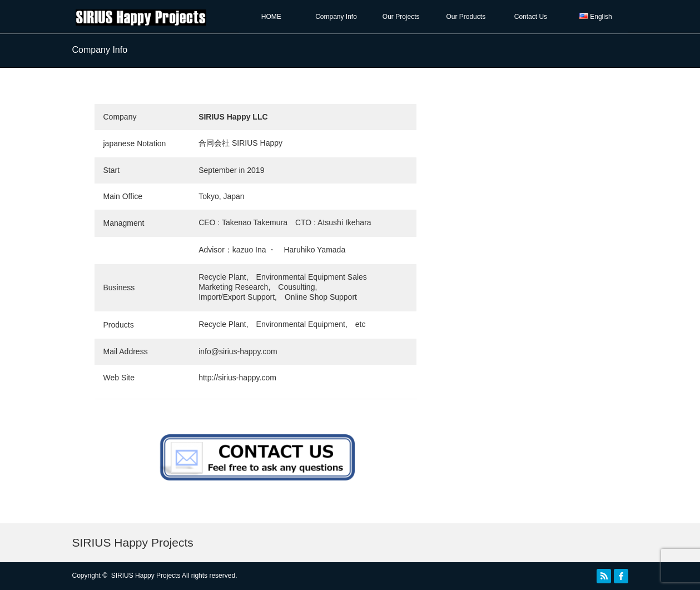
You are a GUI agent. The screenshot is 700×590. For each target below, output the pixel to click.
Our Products (466, 17)
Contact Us (531, 17)
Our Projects (401, 17)
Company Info (336, 17)
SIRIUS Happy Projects (133, 542)
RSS (604, 576)
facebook (621, 576)
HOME (271, 17)
